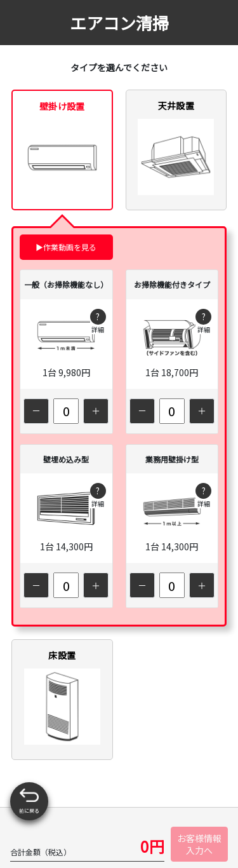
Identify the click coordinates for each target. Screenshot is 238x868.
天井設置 (176, 147)
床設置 (62, 697)
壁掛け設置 (62, 148)
